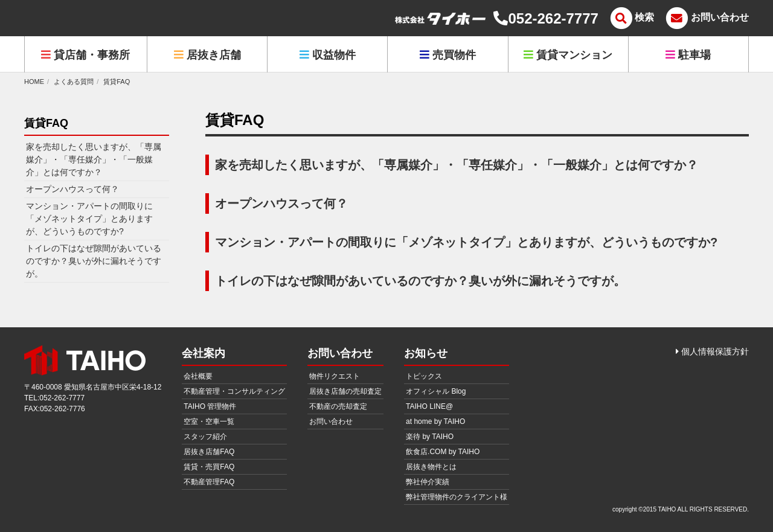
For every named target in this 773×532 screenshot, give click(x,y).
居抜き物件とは (431, 467)
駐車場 (688, 55)
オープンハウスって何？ (281, 204)
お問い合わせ (331, 421)
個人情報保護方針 (712, 351)
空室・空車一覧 (209, 421)
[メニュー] (631, 18)
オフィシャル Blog (436, 391)
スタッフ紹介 (205, 437)
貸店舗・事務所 (85, 55)
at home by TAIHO (435, 421)
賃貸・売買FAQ (209, 467)
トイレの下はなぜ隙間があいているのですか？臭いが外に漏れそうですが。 (420, 281)
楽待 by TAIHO (430, 437)
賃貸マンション (568, 55)
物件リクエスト (335, 376)
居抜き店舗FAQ (209, 452)
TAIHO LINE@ (429, 406)
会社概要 (198, 376)
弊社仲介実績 (428, 482)
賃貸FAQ (117, 82)
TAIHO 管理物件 (210, 406)
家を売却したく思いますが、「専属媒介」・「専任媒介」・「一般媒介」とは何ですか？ (457, 165)
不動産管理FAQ (209, 482)
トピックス (424, 376)
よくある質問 (74, 82)
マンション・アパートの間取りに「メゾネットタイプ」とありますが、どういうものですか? (466, 242)
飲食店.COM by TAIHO (443, 452)
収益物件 (328, 55)
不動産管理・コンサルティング (234, 391)
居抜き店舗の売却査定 (345, 391)
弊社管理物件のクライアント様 (457, 497)
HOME (34, 82)
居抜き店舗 (207, 55)
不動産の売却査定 (338, 406)
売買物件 (448, 55)
